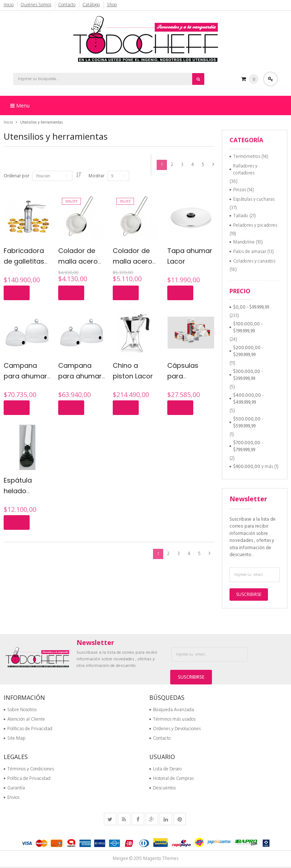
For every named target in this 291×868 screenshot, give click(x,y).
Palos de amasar (250, 252)
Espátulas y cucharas (254, 199)
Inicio (9, 5)
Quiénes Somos (36, 5)
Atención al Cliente (24, 720)
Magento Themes (161, 860)
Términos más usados (172, 720)
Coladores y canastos (254, 261)
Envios (12, 799)
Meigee (120, 860)
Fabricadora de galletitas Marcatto (24, 261)
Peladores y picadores (255, 225)
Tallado (241, 216)
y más (253, 467)
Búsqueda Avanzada (172, 711)
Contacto (67, 5)
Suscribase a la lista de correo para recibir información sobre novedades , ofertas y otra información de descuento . (253, 537)
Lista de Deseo (165, 770)
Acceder (271, 79)
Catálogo (92, 5)
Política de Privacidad (27, 780)
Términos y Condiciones (29, 770)
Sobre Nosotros (20, 711)
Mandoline (244, 242)
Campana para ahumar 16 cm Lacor (80, 376)
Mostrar (100, 176)
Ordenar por (16, 176)
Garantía (14, 789)
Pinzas (240, 190)
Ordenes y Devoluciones (175, 730)
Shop (113, 5)
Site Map (14, 739)
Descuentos (163, 789)
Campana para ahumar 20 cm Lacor (25, 376)
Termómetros (247, 157)
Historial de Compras (171, 780)
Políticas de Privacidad (28, 730)
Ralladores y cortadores (245, 170)
